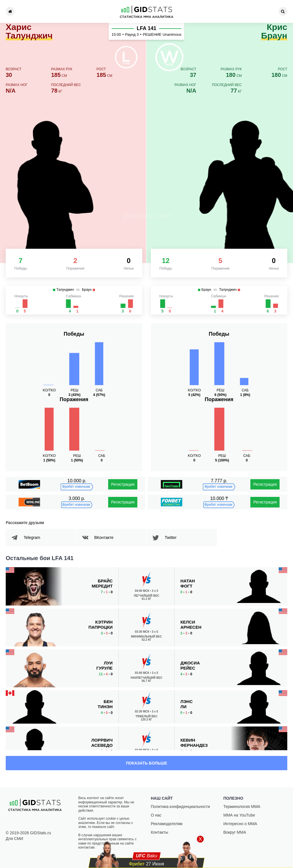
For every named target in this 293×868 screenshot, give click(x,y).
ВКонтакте (106, 537)
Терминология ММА (242, 807)
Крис (274, 32)
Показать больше (146, 763)
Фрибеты (224, 11)
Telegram (34, 537)
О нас (156, 815)
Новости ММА (66, 11)
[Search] (283, 11)
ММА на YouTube (239, 815)
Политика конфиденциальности (180, 807)
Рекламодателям (167, 824)
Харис (29, 32)
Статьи (190, 11)
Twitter (173, 537)
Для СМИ (14, 839)
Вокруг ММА (235, 832)
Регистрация (123, 484)
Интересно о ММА (240, 824)
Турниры (31, 11)
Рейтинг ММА (101, 11)
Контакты (259, 11)
